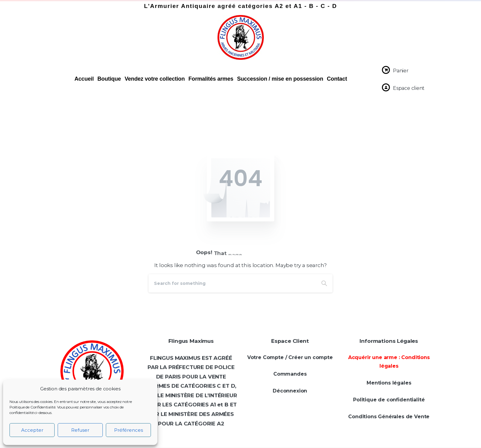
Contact (337, 79)
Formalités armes (211, 79)
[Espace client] (386, 87)
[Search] (232, 283)
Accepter (32, 430)
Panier (401, 71)
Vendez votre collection (155, 79)
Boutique (109, 79)
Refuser (80, 430)
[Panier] (386, 70)
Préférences (129, 430)
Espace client (409, 88)
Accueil (84, 79)
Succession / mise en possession (280, 79)
